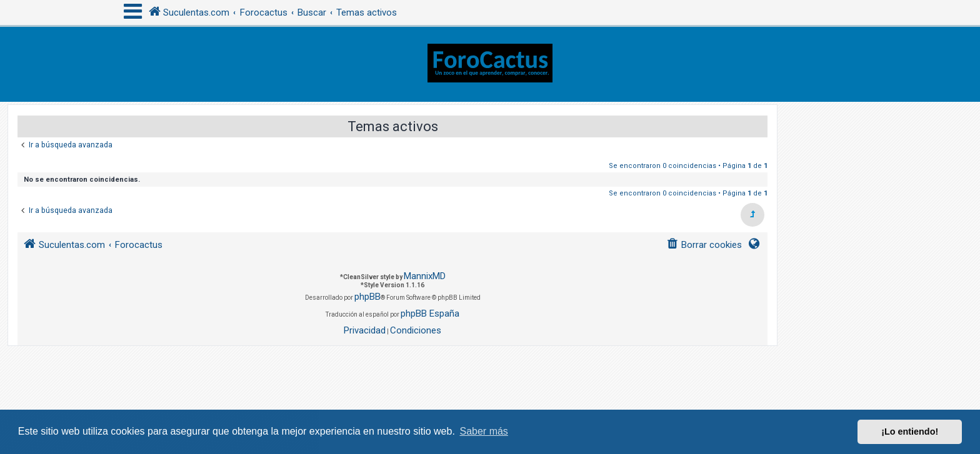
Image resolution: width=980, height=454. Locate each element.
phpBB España (430, 313)
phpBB (367, 297)
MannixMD (425, 276)
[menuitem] (704, 245)
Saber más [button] (484, 431)
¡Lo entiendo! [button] (910, 432)
